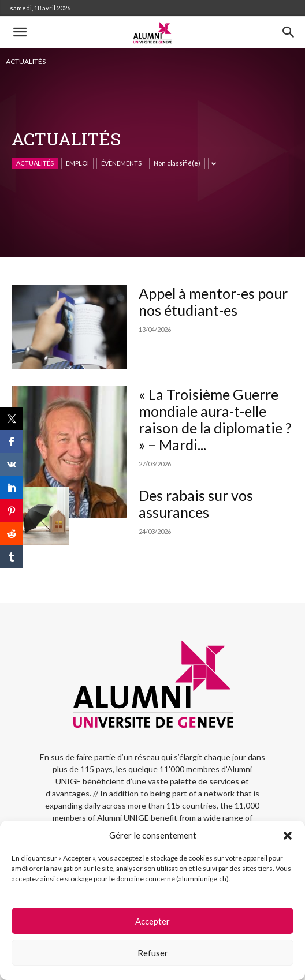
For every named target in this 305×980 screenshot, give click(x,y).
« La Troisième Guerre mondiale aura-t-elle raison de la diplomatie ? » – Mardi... (215, 419)
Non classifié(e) (177, 163)
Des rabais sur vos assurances (196, 504)
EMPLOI (77, 163)
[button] (288, 836)
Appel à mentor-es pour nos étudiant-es (213, 302)
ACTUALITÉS (35, 163)
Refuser (153, 953)
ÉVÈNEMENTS (121, 163)
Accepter (152, 921)
